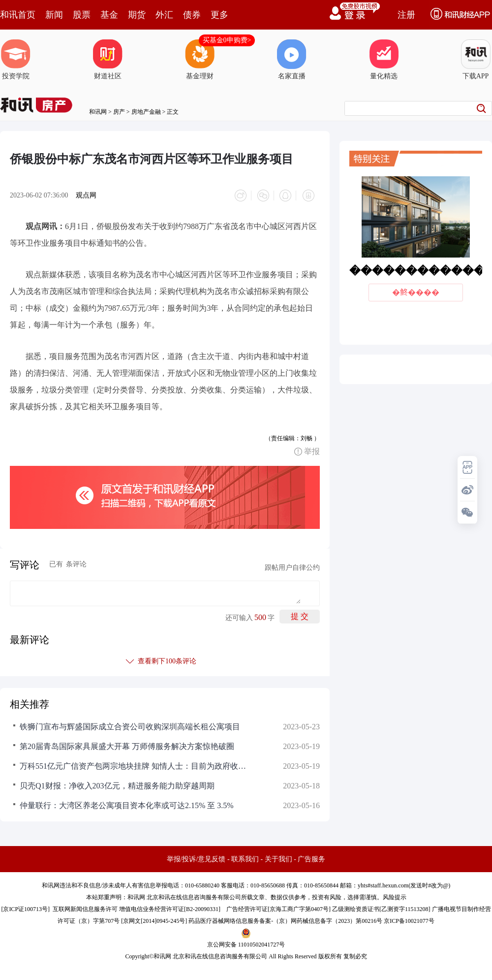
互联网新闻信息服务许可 (85, 908)
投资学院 (16, 60)
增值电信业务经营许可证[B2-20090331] (170, 908)
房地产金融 (146, 112)
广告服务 (311, 858)
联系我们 (245, 858)
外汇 (164, 15)
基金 (109, 15)
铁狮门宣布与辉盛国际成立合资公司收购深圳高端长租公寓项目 (130, 725)
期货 (137, 15)
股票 (82, 15)
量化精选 (384, 60)
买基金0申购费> (227, 40)
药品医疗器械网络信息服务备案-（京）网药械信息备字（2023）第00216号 (285, 919)
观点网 (86, 195)
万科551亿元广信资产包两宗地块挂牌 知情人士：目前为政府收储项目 (133, 765)
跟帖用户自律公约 (292, 566)
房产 (119, 112)
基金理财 (200, 60)
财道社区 (108, 60)
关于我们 (278, 858)
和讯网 (98, 112)
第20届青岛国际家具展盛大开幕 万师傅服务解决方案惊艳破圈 (127, 745)
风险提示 (395, 896)
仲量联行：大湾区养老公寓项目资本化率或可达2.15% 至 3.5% (127, 804)
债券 (192, 15)
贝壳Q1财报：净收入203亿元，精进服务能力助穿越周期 (117, 784)
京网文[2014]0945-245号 (154, 919)
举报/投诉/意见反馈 (196, 858)
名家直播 (292, 60)
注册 (406, 15)
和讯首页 (18, 15)
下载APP (476, 60)
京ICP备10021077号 (409, 919)
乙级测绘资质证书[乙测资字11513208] (381, 908)
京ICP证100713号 (25, 908)
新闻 (54, 15)
